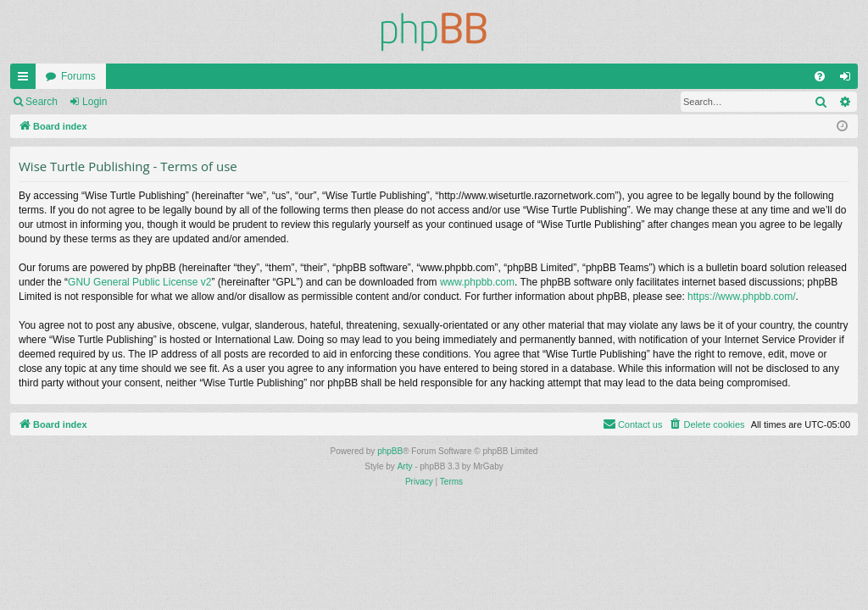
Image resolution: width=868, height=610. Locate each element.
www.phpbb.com (477, 282)
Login (95, 102)
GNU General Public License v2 (139, 282)
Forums (78, 76)
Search (42, 102)
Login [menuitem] (849, 80)
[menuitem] (820, 76)
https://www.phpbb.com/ (741, 297)
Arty (405, 466)
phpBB (390, 451)
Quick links (26, 80)
